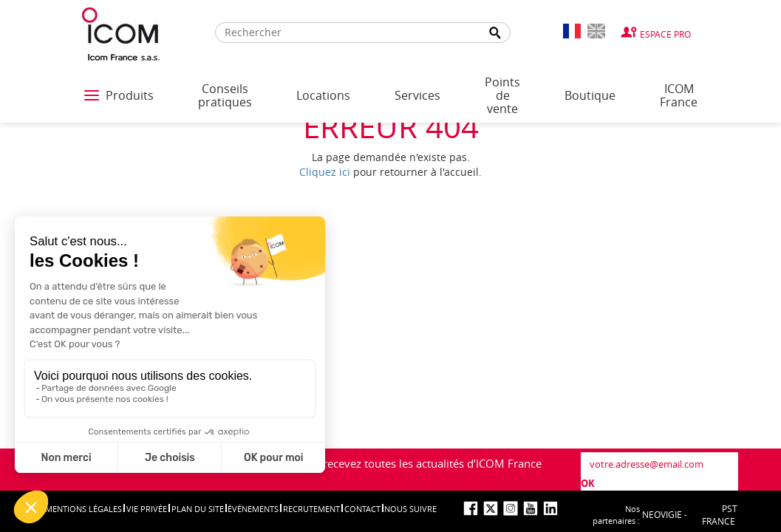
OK (588, 483)
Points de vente (502, 95)
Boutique (590, 95)
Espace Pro (665, 34)
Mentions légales (83, 509)
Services (417, 95)
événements (253, 509)
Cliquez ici (325, 172)
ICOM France (679, 95)
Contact (362, 509)
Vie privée (147, 509)
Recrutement (311, 509)
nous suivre (410, 509)
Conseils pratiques (225, 95)
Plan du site (198, 509)
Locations (323, 95)
